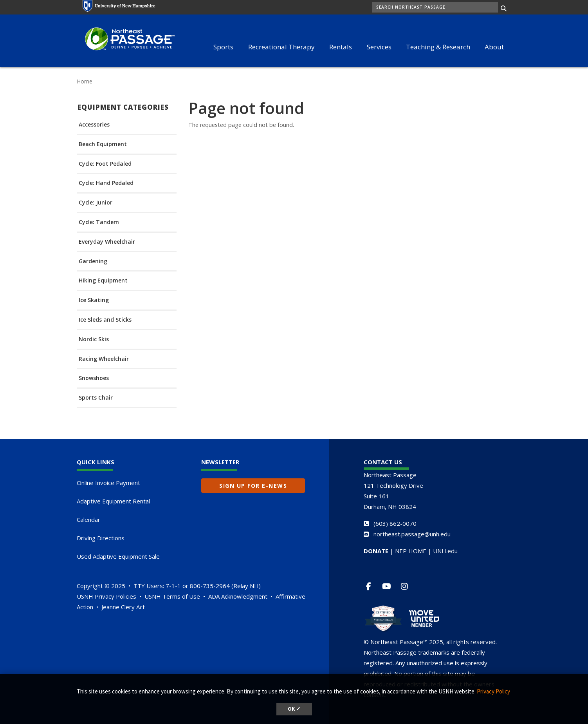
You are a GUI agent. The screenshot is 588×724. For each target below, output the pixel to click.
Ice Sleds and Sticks (105, 320)
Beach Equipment (103, 144)
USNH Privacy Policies (106, 596)
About (494, 47)
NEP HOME (411, 551)
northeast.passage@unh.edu (412, 534)
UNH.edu (445, 551)
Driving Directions (101, 538)
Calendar (88, 519)
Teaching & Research (438, 47)
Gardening (93, 262)
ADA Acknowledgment (238, 596)
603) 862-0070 (396, 523)
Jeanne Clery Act (123, 607)
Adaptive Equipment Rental (113, 501)
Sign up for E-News (253, 486)
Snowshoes (94, 378)
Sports (223, 47)
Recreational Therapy (281, 47)
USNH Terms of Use (172, 596)
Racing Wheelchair (104, 359)
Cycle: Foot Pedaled (105, 164)
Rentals (341, 47)
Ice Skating (94, 300)
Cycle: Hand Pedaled (106, 183)
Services (379, 47)
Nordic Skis (94, 339)
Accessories (94, 125)
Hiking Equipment (103, 281)
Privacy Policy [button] (493, 691)
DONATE (376, 551)
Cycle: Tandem (99, 222)
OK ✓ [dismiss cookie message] (294, 709)
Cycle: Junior (96, 203)
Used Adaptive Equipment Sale (118, 556)
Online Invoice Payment (108, 483)
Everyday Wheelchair (107, 242)
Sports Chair (96, 398)
